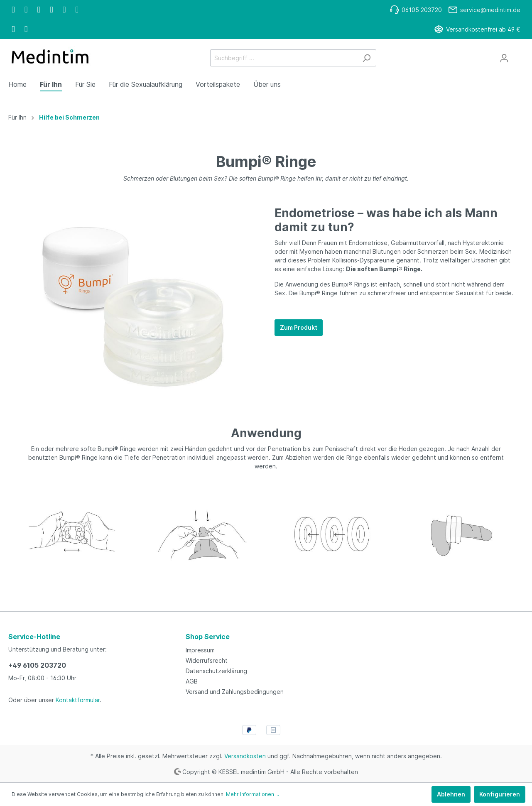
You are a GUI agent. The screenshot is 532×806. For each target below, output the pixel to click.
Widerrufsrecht (207, 660)
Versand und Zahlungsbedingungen (235, 692)
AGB (192, 681)
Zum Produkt (299, 327)
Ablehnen (451, 794)
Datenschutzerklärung (216, 671)
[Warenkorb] (519, 55)
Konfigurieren (500, 794)
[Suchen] (367, 58)
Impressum (200, 650)
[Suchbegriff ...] (284, 58)
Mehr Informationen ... (253, 794)
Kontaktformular (78, 700)
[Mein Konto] (504, 58)
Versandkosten (245, 756)
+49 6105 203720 (37, 665)
